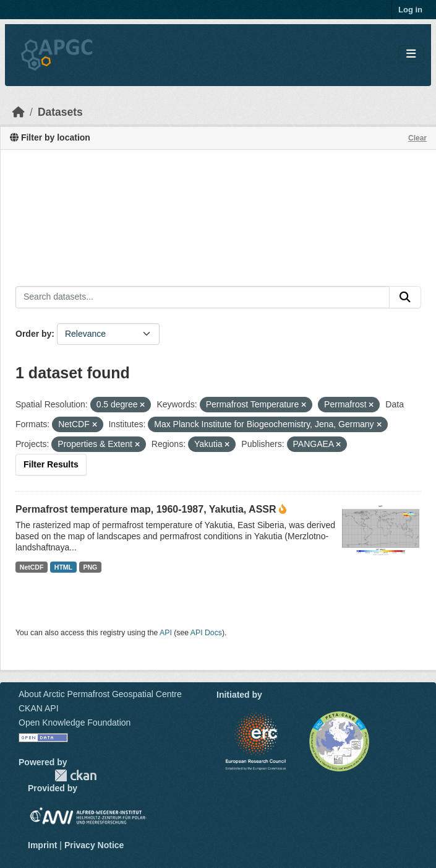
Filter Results (51, 464)
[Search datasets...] (203, 297)
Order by (33, 334)
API (166, 633)
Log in (410, 10)
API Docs (206, 633)
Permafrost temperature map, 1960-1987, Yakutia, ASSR (146, 509)
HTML (63, 567)
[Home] (19, 112)
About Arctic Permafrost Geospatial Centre (100, 694)
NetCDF (32, 567)
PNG (91, 567)
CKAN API (39, 708)
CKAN (75, 775)
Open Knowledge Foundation (75, 723)
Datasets (60, 112)
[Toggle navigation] (411, 54)
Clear (417, 138)
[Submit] (405, 297)
